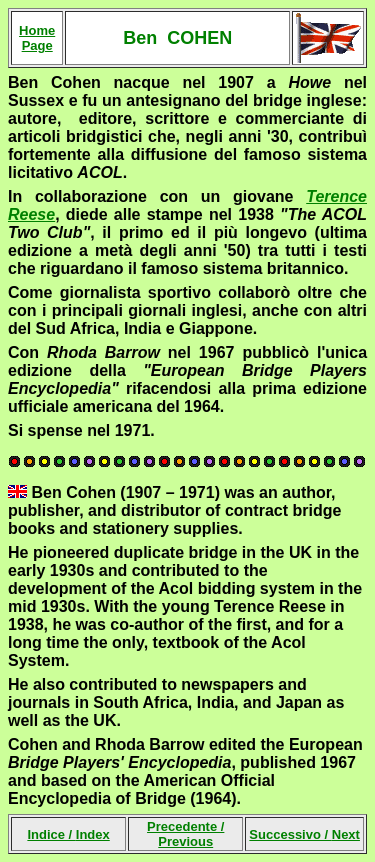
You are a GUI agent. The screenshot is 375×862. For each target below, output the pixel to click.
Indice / (68, 834)
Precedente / (185, 834)
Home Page (37, 38)
